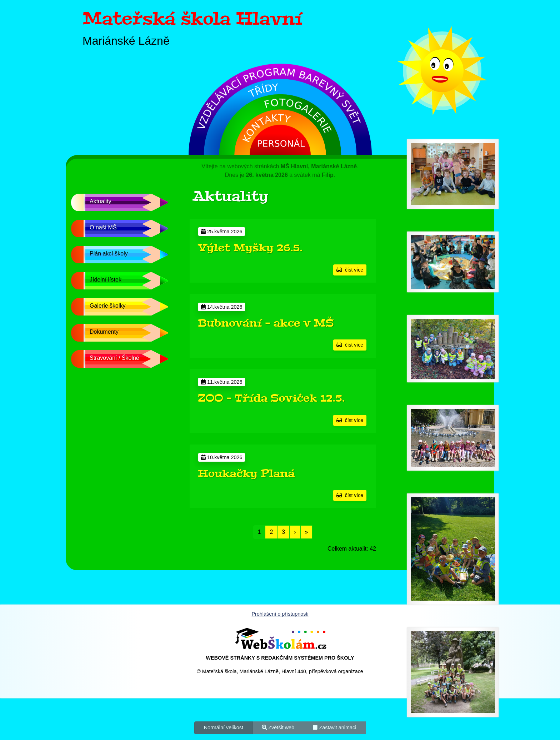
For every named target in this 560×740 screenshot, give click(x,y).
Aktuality (100, 201)
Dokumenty (104, 332)
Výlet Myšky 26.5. (250, 248)
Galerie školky (107, 306)
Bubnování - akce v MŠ (266, 323)
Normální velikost (224, 727)
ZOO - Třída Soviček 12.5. (271, 398)
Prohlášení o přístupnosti (280, 614)
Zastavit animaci (334, 727)
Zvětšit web (278, 727)
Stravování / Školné (114, 358)
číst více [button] (350, 270)
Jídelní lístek (106, 280)
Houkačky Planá (246, 473)
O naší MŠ (103, 227)
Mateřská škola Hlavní (192, 19)
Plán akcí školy (109, 254)
